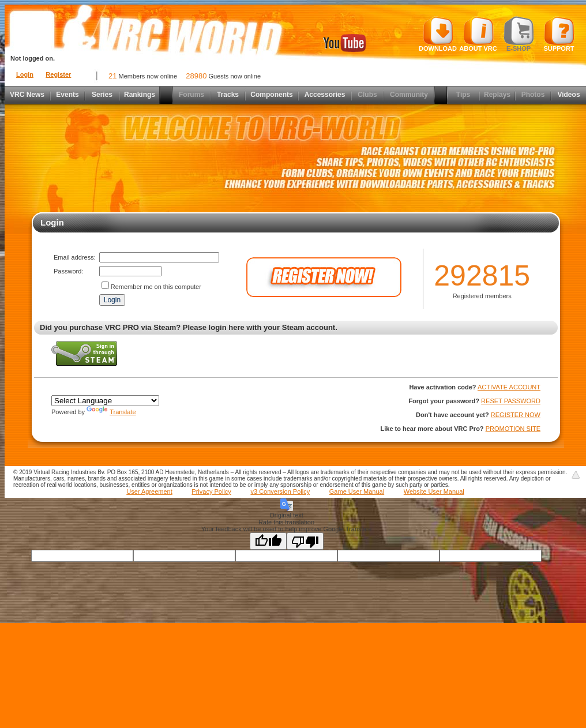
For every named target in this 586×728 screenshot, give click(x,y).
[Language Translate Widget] (105, 401)
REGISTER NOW (516, 415)
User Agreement (149, 491)
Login (25, 74)
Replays (497, 95)
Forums (191, 95)
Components (271, 95)
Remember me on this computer (156, 287)
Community (409, 95)
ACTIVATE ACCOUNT (509, 387)
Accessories (325, 95)
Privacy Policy (211, 491)
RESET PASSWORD (511, 401)
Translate (111, 412)
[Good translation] (268, 541)
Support (559, 34)
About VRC (478, 34)
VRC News (27, 95)
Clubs (367, 95)
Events (67, 95)
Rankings (140, 95)
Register (58, 74)
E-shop (519, 34)
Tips (463, 95)
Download (438, 34)
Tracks (228, 95)
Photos (533, 95)
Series (102, 95)
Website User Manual (434, 491)
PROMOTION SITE (513, 429)
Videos (568, 95)
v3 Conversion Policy (280, 491)
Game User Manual (357, 491)
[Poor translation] (305, 541)
